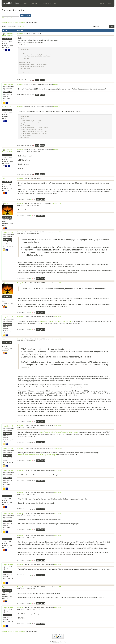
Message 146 (20, 608)
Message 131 (20, 339)
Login (110, 3)
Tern (4, 179)
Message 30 (20, 33)
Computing (36, 3)
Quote (42, 80)
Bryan (6, 204)
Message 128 (20, 232)
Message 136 (20, 470)
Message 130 (20, 317)
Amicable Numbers (11, 3)
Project (25, 3)
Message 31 (20, 84)
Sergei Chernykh (8, 85)
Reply (37, 80)
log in (22, 26)
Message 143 (20, 587)
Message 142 (20, 565)
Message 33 (20, 150)
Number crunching (19, 23)
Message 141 (20, 536)
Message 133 (20, 448)
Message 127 (20, 204)
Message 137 (20, 493)
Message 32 (20, 107)
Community (47, 3)
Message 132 (20, 426)
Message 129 (20, 283)
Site (56, 3)
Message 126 (20, 178)
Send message (7, 39)
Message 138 (20, 513)
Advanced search (7, 18)
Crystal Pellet (7, 107)
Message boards (7, 23)
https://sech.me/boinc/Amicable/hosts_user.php (55, 321)
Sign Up (103, 3)
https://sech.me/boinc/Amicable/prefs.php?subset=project (59, 432)
